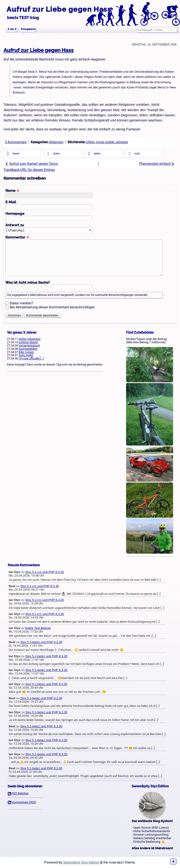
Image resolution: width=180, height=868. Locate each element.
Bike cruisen (26, 352)
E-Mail (11, 202)
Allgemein (56, 142)
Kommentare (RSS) (24, 802)
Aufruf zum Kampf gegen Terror (32, 164)
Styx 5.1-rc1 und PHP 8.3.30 (45, 572)
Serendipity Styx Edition (81, 862)
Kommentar (17, 237)
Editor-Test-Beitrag (38, 628)
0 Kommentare (16, 142)
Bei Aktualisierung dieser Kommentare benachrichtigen (52, 307)
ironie (100, 142)
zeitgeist (122, 142)
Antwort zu (15, 225)
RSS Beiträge (20, 793)
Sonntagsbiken (28, 349)
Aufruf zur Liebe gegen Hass (59, 9)
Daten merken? (21, 303)
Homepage (15, 213)
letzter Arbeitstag (30, 339)
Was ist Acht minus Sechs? (28, 282)
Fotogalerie (35, 30)
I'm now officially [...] (31, 359)
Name (12, 191)
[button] (22, 154)
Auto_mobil (26, 355)
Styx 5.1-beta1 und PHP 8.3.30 (41, 642)
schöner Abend (28, 342)
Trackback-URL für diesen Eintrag (29, 170)
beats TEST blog (23, 18)
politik (110, 142)
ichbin (90, 142)
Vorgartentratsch (29, 346)
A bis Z (14, 30)
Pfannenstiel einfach (157, 164)
